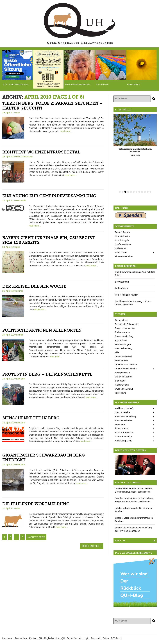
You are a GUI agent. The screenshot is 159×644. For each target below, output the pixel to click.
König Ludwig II (123, 373)
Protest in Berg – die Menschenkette (47, 374)
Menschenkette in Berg (31, 418)
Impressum (120, 393)
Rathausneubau (123, 332)
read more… (67, 131)
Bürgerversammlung (125, 328)
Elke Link (21, 379)
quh (18, 113)
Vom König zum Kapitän (127, 295)
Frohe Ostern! (122, 288)
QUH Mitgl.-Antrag (124, 389)
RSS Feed (116, 638)
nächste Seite (36, 537)
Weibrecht (21, 201)
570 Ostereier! (122, 282)
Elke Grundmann (24, 157)
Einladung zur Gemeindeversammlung (49, 196)
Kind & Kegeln (122, 240)
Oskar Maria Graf (123, 356)
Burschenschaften (124, 420)
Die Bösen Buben (124, 377)
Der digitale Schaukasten (127, 324)
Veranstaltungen (123, 344)
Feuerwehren (122, 361)
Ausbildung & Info (124, 441)
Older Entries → (92, 546)
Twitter (106, 638)
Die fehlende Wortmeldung (36, 504)
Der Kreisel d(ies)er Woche (34, 286)
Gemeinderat (121, 320)
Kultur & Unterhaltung (125, 416)
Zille (117, 352)
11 (148, 192)
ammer (20, 291)
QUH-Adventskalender (126, 369)
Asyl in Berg (121, 340)
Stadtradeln (121, 381)
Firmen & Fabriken (124, 256)
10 (145, 192)
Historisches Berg (124, 348)
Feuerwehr (120, 425)
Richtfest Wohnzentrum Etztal (41, 152)
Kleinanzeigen (122, 385)
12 (150, 192)
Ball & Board (121, 248)
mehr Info (135, 155)
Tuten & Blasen (122, 232)
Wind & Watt (121, 252)
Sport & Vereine (123, 412)
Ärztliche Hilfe (122, 429)
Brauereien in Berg (124, 336)
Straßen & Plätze (123, 244)
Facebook (96, 638)
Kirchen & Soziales (124, 433)
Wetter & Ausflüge (124, 437)
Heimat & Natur (123, 236)
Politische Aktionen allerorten (42, 330)
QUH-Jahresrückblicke (126, 365)
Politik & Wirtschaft (124, 408)
